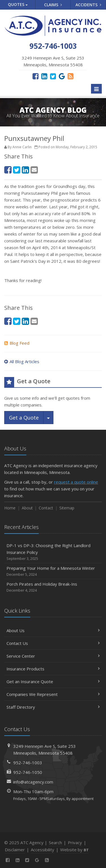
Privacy (75, 842)
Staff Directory (53, 707)
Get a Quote (24, 418)
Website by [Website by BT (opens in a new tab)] (74, 850)
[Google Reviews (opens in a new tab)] (62, 76)
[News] (71, 76)
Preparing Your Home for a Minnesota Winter (53, 571)
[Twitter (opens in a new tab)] (53, 76)
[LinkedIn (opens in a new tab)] (44, 76)
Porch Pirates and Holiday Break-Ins (53, 587)
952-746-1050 (28, 772)
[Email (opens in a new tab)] (34, 170)
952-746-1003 (28, 763)
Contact (46, 508)
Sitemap (67, 508)
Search (55, 842)
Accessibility (43, 850)
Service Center (53, 656)
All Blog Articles (22, 361)
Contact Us (53, 643)
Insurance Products (53, 669)
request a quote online (76, 482)
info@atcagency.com (33, 782)
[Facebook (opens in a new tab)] (35, 76)
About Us (53, 630)
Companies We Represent (53, 694)
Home (10, 508)
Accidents (88, 5)
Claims (53, 5)
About (27, 508)
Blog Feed (17, 343)
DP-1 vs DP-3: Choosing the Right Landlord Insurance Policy (53, 552)
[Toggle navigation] (96, 89)
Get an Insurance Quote (53, 681)
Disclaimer (15, 850)
